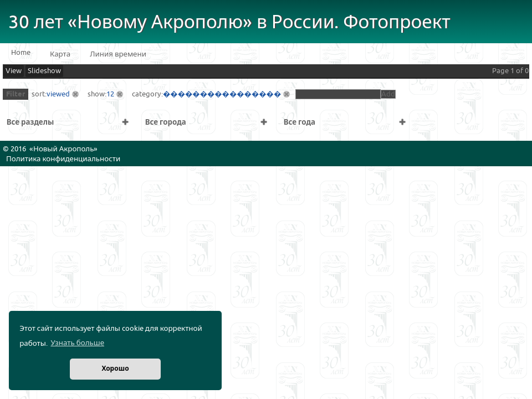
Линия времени (118, 54)
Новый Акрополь (63, 149)
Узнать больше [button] (77, 343)
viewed (58, 94)
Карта (60, 54)
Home (21, 53)
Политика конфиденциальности (63, 159)
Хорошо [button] (115, 369)
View (14, 71)
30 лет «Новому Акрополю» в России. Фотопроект (229, 22)
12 (110, 94)
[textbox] (338, 94)
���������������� (222, 94)
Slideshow (44, 71)
